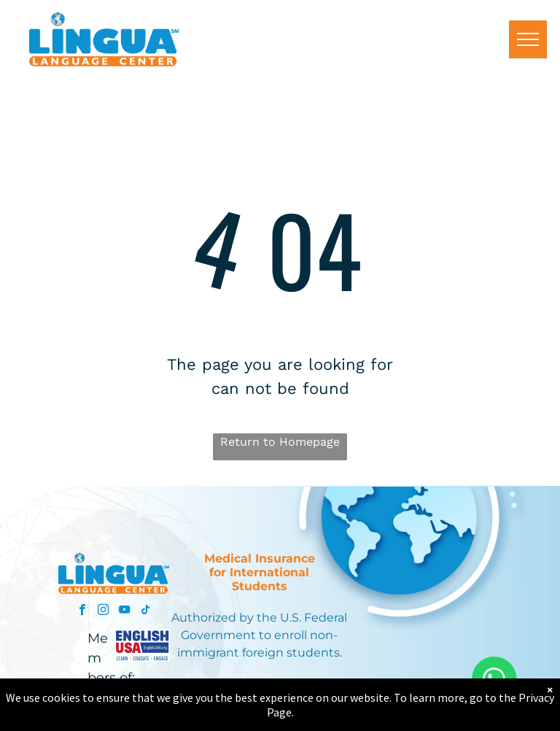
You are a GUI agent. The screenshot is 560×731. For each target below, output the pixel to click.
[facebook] (82, 611)
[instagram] (103, 611)
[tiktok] (145, 611)
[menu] (528, 39)
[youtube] (124, 611)
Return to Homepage (280, 442)
